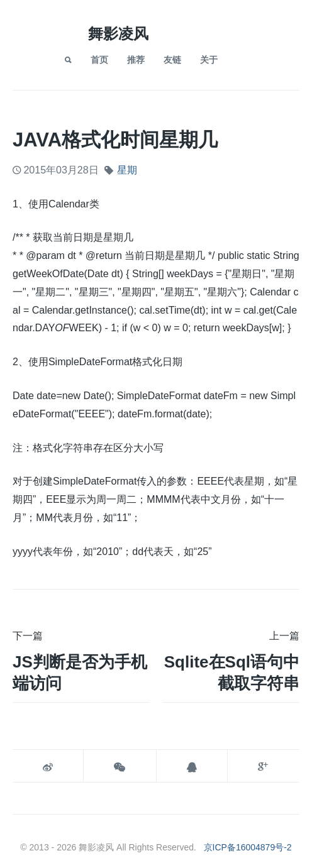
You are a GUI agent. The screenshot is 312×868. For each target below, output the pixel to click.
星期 (127, 170)
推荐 (136, 60)
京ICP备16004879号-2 (248, 847)
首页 (99, 60)
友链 (172, 60)
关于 (209, 60)
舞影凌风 (118, 34)
